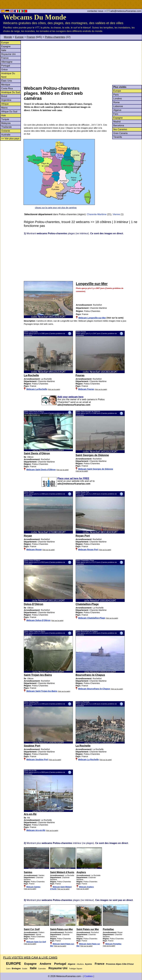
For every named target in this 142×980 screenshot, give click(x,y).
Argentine (6, 100)
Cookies (88, 976)
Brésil (4, 96)
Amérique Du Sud (11, 92)
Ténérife (118, 137)
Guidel (25, 969)
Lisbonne (118, 106)
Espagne (6, 46)
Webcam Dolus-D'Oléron (38, 620)
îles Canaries (120, 129)
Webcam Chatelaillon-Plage (92, 618)
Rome (116, 102)
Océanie (6, 131)
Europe (19, 37)
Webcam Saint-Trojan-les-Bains (42, 691)
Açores (88, 964)
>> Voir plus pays (10, 139)
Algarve (117, 110)
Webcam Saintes (33, 887)
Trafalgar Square (76, 969)
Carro (8, 969)
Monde (8, 37)
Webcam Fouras (86, 389)
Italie (4, 50)
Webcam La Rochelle (88, 760)
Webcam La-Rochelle (37, 389)
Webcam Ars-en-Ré (36, 830)
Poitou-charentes (55, 37)
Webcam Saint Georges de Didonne (96, 469)
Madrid (117, 122)
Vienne (116, 214)
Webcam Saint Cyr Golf (36, 942)
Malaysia (6, 123)
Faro (116, 114)
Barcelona (119, 125)
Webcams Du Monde (35, 17)
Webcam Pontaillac (113, 944)
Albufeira (80, 964)
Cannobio (42, 969)
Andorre (45, 964)
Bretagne (16, 968)
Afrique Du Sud (9, 112)
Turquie (5, 119)
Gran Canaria (120, 133)
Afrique (5, 104)
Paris (116, 95)
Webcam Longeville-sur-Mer (92, 318)
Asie (3, 115)
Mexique (6, 85)
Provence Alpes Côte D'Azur (120, 964)
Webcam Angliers (86, 887)
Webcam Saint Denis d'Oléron (41, 470)
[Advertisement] (83, 63)
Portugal (6, 66)
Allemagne (7, 62)
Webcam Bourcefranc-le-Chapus (94, 689)
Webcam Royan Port (88, 550)
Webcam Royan (34, 550)
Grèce (4, 70)
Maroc (4, 108)
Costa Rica (7, 88)
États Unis (7, 81)
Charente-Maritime (97, 214)
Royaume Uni (8, 54)
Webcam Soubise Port (37, 760)
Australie (6, 135)
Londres (118, 99)
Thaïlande (6, 127)
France (31, 37)
